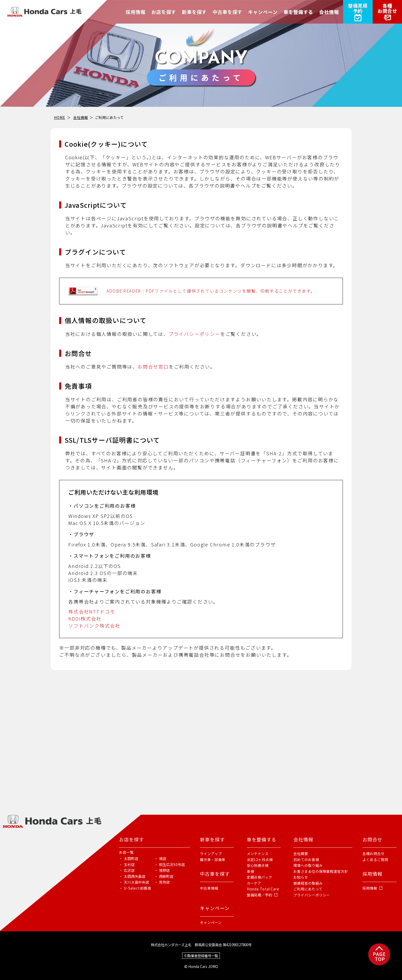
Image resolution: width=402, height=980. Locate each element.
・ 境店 (160, 858)
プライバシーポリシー (194, 334)
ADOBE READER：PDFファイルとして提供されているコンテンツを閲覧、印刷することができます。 (211, 291)
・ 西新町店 (164, 876)
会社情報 (81, 117)
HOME (60, 117)
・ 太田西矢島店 (132, 876)
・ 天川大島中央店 (134, 882)
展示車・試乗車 (213, 859)
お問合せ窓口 (153, 366)
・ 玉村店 (127, 864)
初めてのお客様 (306, 859)
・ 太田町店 (129, 858)
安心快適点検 (258, 865)
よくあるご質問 (375, 859)
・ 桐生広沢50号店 (170, 864)
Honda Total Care (263, 889)
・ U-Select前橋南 (135, 888)
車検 (250, 871)
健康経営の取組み (308, 883)
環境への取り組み (308, 865)
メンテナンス (258, 853)
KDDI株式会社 (85, 618)
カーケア (254, 883)
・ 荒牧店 (162, 882)
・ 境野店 (162, 870)
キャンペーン (211, 922)
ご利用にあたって (308, 889)
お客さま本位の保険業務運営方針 (321, 871)
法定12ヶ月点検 (260, 859)
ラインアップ (211, 853)
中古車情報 (209, 888)
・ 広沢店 (127, 870)
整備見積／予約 (259, 895)
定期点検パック (259, 877)
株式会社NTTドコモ (92, 611)
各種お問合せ (373, 853)
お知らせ (301, 877)
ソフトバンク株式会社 (94, 626)
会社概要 (301, 853)
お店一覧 (126, 852)
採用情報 (370, 888)
